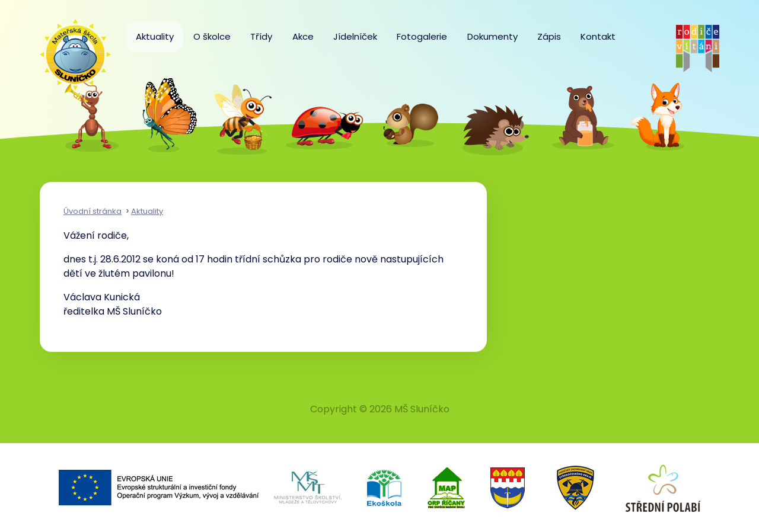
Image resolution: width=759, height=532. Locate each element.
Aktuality (155, 36)
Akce (303, 36)
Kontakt (598, 36)
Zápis (549, 36)
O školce (212, 36)
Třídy (261, 36)
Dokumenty (492, 36)
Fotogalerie (422, 36)
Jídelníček (355, 36)
